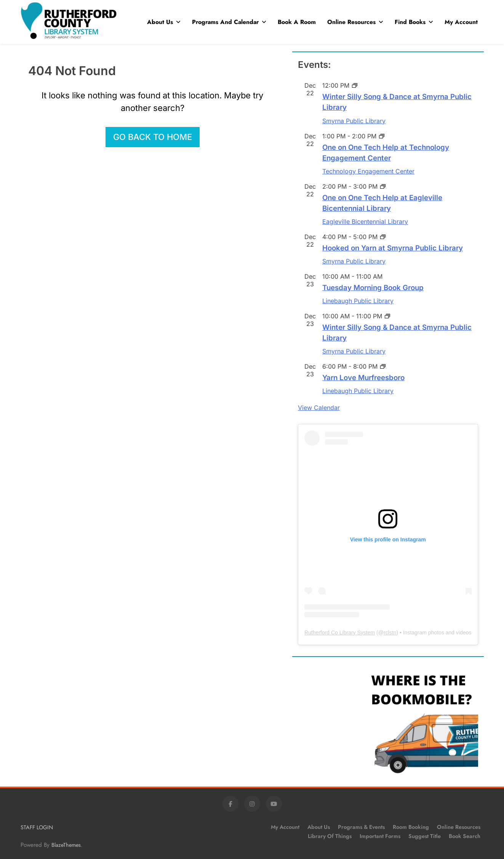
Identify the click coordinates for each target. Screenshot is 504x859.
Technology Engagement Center (368, 171)
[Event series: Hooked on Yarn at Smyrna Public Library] (383, 237)
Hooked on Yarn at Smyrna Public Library (393, 248)
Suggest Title (425, 836)
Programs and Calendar (225, 22)
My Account (461, 22)
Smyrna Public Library (354, 121)
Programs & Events (361, 827)
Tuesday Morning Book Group (373, 288)
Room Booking (411, 827)
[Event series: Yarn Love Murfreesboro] (383, 366)
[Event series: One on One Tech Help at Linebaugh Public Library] (382, 136)
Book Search (465, 836)
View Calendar (319, 408)
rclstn (390, 633)
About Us (160, 22)
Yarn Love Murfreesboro (363, 378)
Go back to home (153, 137)
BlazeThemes (66, 845)
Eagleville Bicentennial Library (365, 222)
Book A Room (297, 22)
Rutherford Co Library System (340, 633)
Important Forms (380, 836)
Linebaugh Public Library (358, 301)
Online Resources (351, 22)
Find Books (410, 22)
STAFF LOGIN (37, 827)
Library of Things (330, 836)
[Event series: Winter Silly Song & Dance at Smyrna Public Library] (355, 85)
